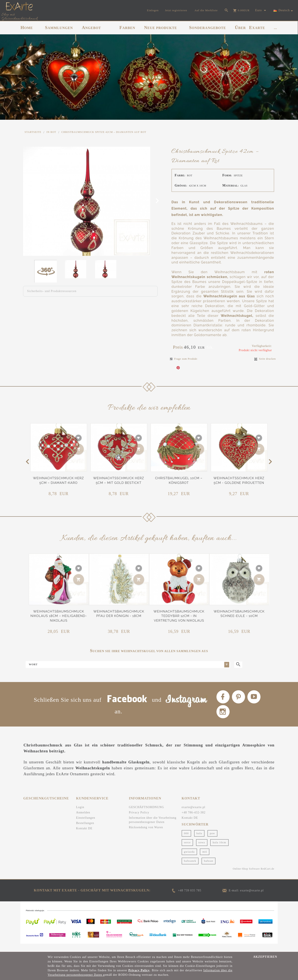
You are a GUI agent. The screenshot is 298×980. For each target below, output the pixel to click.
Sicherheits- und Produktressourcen (52, 291)
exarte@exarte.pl (194, 815)
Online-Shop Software (246, 876)
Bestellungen (85, 831)
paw (213, 841)
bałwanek (190, 868)
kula (199, 841)
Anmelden (83, 820)
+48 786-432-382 (194, 820)
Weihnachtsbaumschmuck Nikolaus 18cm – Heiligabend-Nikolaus (59, 616)
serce (187, 850)
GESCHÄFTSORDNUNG (146, 815)
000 (186, 841)
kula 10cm (219, 850)
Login (80, 815)
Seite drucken (265, 359)
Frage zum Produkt (184, 359)
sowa (202, 850)
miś (205, 859)
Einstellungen (86, 825)
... (275, 28)
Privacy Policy (139, 820)
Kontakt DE (84, 836)
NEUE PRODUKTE (161, 28)
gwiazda (189, 859)
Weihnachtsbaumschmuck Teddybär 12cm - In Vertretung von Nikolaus (179, 616)
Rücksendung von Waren (146, 835)
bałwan (209, 868)
